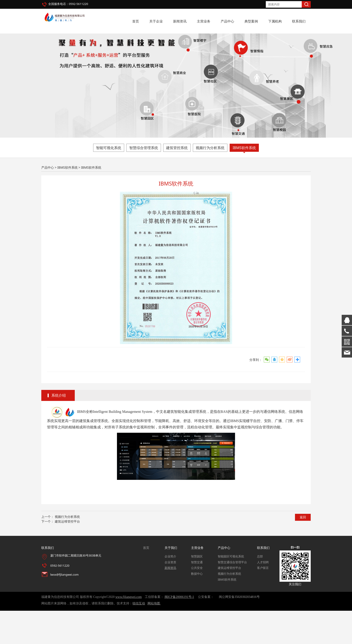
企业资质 (170, 595)
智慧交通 (197, 595)
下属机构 (275, 21)
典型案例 (251, 21)
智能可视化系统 (109, 181)
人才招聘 (263, 595)
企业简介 (170, 590)
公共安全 (197, 601)
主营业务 (204, 21)
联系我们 (299, 21)
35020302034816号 (247, 630)
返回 (303, 551)
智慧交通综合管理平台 (232, 595)
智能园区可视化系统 (231, 590)
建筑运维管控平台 (67, 555)
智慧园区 (197, 590)
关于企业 (156, 21)
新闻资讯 (180, 21)
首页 (136, 21)
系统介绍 (59, 429)
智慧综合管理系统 (144, 181)
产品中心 (227, 21)
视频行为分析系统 (210, 181)
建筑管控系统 (177, 181)
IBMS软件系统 (244, 181)
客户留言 (263, 601)
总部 (260, 590)
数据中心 (197, 607)
